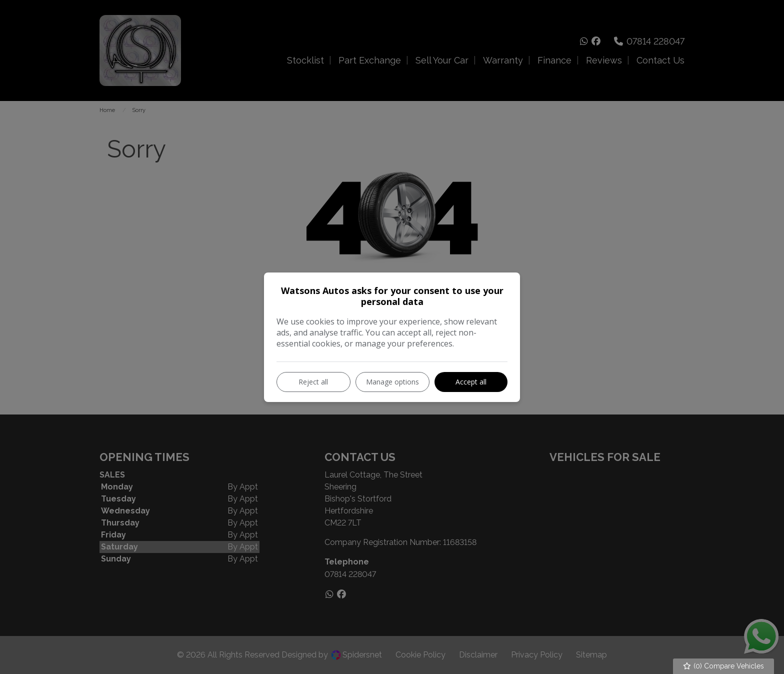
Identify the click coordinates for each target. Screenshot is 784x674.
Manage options (392, 382)
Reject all (313, 382)
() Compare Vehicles (724, 666)
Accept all (471, 382)
